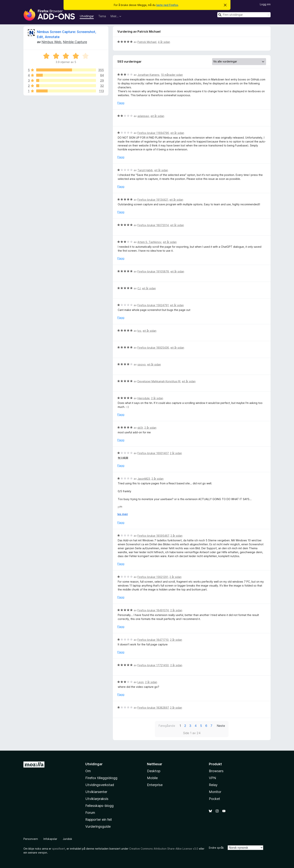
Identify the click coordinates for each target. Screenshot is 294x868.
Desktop (154, 771)
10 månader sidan (172, 75)
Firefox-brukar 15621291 (153, 577)
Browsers (216, 771)
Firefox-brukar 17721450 (153, 665)
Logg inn (265, 4)
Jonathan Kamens (148, 75)
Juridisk (67, 839)
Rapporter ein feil (99, 820)
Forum (90, 813)
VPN (212, 778)
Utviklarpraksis (97, 799)
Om (88, 771)
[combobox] (244, 15)
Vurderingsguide (98, 826)
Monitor (215, 792)
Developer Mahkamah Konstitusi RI (159, 381)
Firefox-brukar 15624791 (153, 305)
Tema (102, 16)
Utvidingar (87, 16)
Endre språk (216, 848)
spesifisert (59, 849)
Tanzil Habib (145, 170)
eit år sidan (157, 116)
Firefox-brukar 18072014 (153, 225)
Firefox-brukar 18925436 (153, 348)
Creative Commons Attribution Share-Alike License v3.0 (164, 849)
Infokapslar (50, 839)
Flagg (121, 103)
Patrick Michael (147, 42)
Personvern (31, 839)
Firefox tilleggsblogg (101, 778)
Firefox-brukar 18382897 (153, 708)
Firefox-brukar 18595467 (153, 536)
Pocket (214, 799)
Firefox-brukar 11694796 (153, 133)
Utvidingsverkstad (100, 785)
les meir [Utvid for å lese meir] (123, 514)
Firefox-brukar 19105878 (153, 271)
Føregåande (167, 726)
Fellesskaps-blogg (99, 806)
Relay (213, 785)
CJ (139, 288)
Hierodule (144, 398)
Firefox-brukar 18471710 (153, 640)
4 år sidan (164, 42)
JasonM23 (144, 479)
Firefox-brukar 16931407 (153, 453)
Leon (141, 682)
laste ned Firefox (167, 5)
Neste (221, 726)
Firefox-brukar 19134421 (153, 200)
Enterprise (155, 785)
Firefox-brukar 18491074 (153, 610)
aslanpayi (143, 116)
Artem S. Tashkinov (149, 242)
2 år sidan (157, 398)
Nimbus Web (51, 42)
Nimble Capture (75, 42)
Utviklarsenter (96, 792)
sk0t (140, 428)
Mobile (152, 778)
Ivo (139, 331)
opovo (142, 364)
